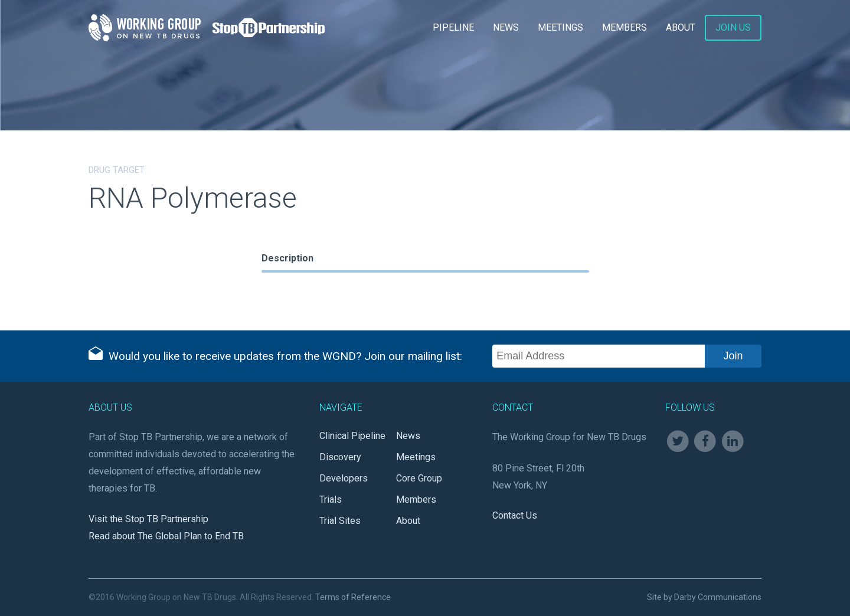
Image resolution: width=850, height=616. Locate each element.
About (681, 27)
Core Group (419, 478)
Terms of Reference (353, 597)
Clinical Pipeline (352, 436)
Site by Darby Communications (704, 597)
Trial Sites (340, 521)
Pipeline (453, 27)
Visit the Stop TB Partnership (148, 519)
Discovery (340, 457)
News (506, 27)
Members (625, 27)
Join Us (733, 27)
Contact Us (515, 515)
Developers (344, 478)
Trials (331, 499)
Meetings (560, 27)
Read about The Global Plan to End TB (166, 536)
